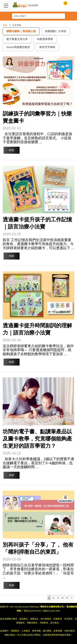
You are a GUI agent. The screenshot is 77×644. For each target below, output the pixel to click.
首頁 (5, 25)
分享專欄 (17, 25)
